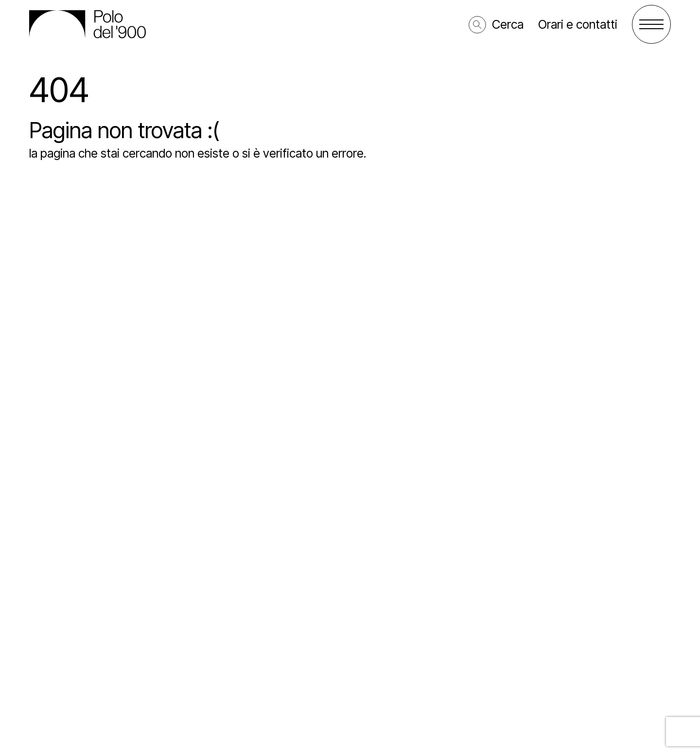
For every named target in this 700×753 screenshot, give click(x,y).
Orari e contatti (578, 24)
